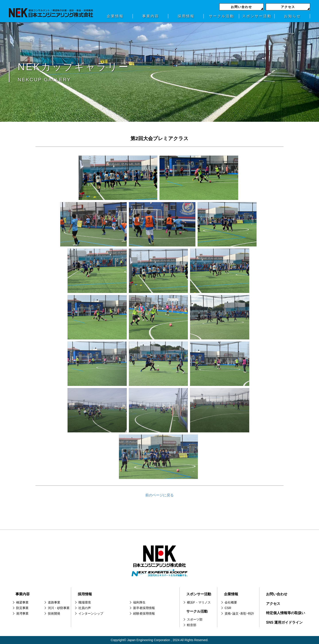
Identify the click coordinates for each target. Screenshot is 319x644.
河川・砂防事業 (59, 608)
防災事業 (22, 608)
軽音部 (192, 625)
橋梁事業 (22, 602)
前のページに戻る (159, 495)
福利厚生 (139, 602)
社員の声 (85, 608)
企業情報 (115, 16)
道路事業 (54, 602)
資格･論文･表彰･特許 (239, 613)
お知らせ (292, 16)
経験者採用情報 (144, 613)
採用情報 (186, 16)
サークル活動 (222, 16)
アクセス (288, 7)
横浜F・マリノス (199, 602)
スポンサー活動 (257, 16)
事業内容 (151, 16)
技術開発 (54, 613)
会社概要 (231, 602)
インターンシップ (91, 613)
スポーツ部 (195, 619)
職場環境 (85, 602)
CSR (228, 608)
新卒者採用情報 (144, 608)
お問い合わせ (241, 7)
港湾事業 (22, 613)
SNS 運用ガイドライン (284, 622)
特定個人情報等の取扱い (286, 613)
